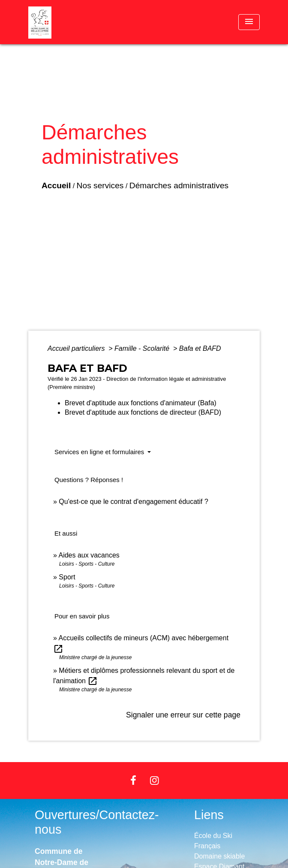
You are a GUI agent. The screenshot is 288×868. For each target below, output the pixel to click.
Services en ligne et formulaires (100, 452)
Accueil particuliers (77, 348)
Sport (67, 577)
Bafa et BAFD (200, 348)
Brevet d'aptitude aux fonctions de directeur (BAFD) (143, 412)
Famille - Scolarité (143, 348)
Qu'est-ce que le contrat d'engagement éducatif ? (133, 502)
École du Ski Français (213, 841)
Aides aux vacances (89, 555)
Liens (209, 815)
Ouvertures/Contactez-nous (97, 822)
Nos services (100, 185)
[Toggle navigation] (249, 22)
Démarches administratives (179, 185)
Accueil (56, 185)
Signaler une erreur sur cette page (183, 715)
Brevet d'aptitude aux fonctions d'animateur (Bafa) (141, 403)
